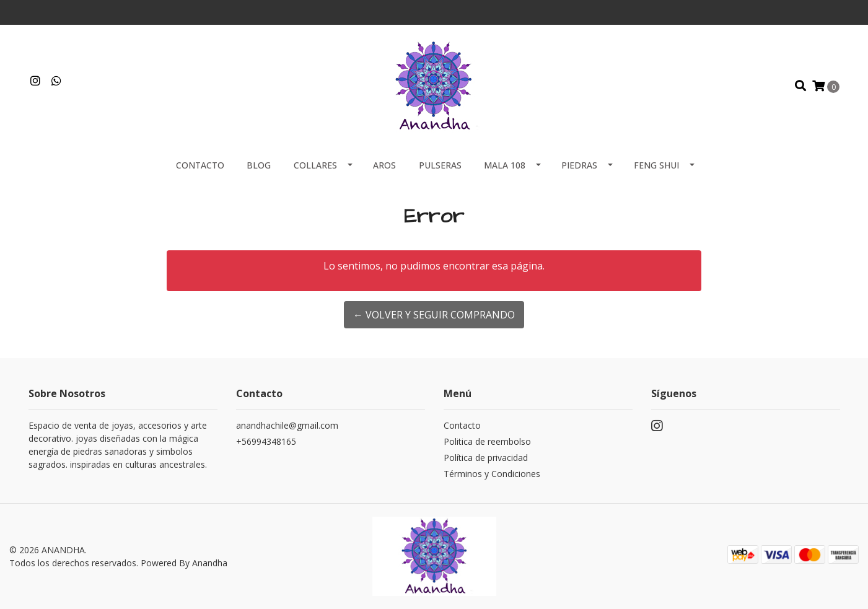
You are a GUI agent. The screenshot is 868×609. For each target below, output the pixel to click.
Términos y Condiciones (492, 474)
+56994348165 (266, 441)
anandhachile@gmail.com (287, 425)
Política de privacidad (486, 458)
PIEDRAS (579, 165)
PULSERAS (440, 165)
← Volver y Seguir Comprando (434, 315)
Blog (259, 165)
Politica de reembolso (487, 441)
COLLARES (315, 165)
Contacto (200, 165)
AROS (384, 165)
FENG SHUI (656, 165)
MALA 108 (505, 165)
